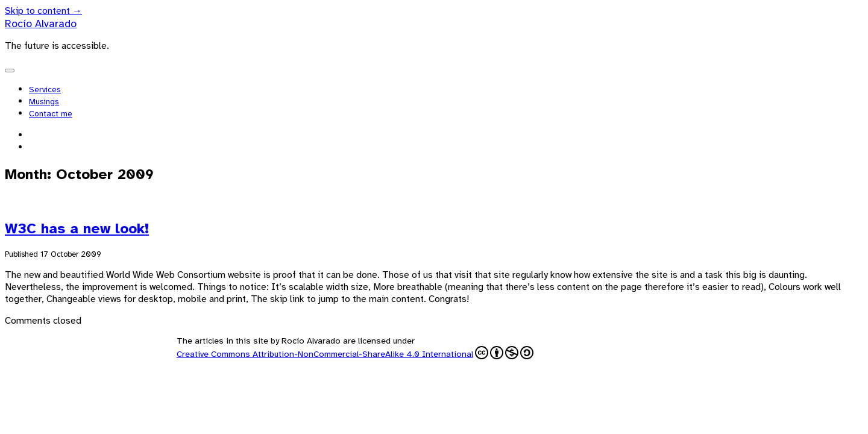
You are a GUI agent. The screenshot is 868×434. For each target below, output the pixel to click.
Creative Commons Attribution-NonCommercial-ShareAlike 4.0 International (355, 353)
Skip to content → (43, 11)
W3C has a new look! (77, 228)
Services (45, 90)
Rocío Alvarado (41, 24)
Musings (44, 102)
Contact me (51, 114)
